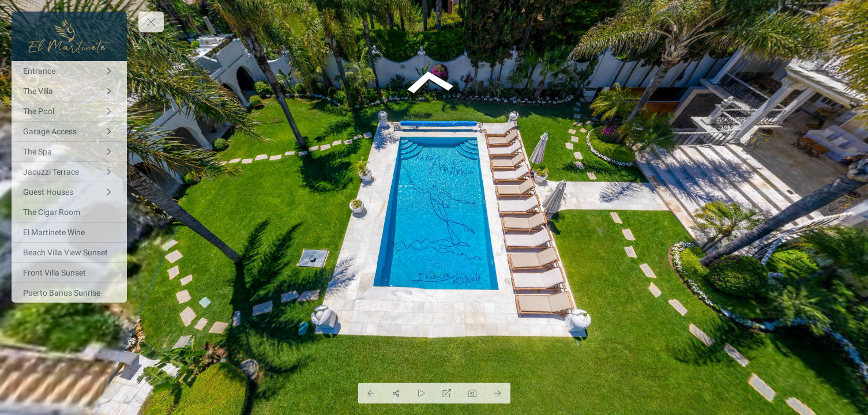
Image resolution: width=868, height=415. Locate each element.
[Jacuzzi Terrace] (69, 172)
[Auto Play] (422, 393)
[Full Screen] (447, 393)
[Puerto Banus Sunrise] (69, 293)
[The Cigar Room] (69, 212)
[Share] (396, 393)
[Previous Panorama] (371, 393)
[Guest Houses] (69, 192)
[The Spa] (69, 152)
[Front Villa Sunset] (69, 273)
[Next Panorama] (498, 393)
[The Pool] (69, 111)
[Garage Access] (69, 131)
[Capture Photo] (472, 393)
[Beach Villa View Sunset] (69, 252)
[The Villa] (69, 91)
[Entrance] (69, 71)
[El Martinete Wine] (69, 232)
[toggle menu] (151, 22)
